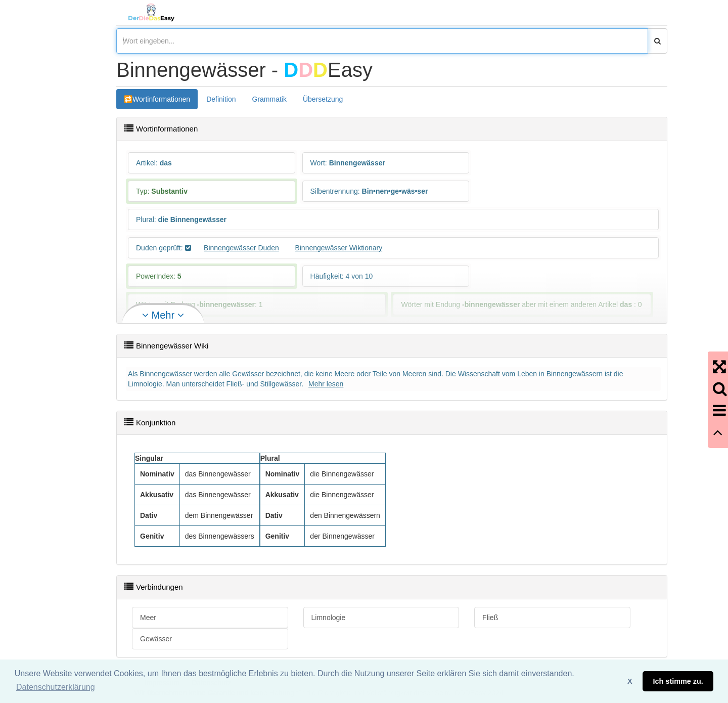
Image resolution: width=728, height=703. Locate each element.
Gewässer (156, 639)
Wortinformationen (161, 99)
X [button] (630, 681)
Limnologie (329, 618)
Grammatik (269, 99)
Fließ (490, 618)
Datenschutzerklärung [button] (56, 687)
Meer (148, 618)
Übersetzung (323, 99)
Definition (221, 99)
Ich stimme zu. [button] (678, 681)
